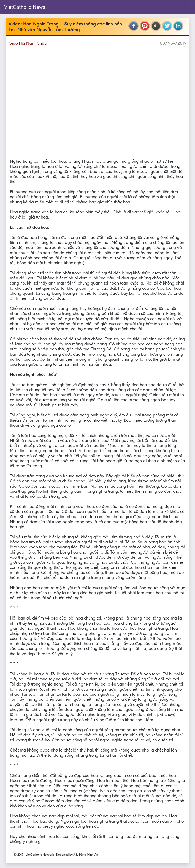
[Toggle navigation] (184, 7)
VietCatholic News (25, 7)
